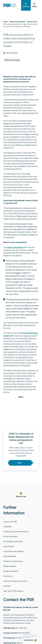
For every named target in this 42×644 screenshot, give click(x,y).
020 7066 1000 (21, 628)
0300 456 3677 (23, 633)
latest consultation (15, 247)
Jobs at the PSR (10, 522)
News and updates (17, 22)
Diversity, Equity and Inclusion (15, 581)
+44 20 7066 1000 (23, 638)
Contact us (8, 576)
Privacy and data (10, 536)
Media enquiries (10, 566)
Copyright (8, 527)
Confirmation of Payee (12, 60)
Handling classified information (16, 532)
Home (6, 22)
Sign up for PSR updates (13, 591)
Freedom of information (13, 561)
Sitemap (7, 586)
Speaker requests (11, 571)
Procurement (9, 546)
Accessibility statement (13, 541)
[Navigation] (26, 5)
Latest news (32, 22)
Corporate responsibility (13, 551)
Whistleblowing (10, 556)
